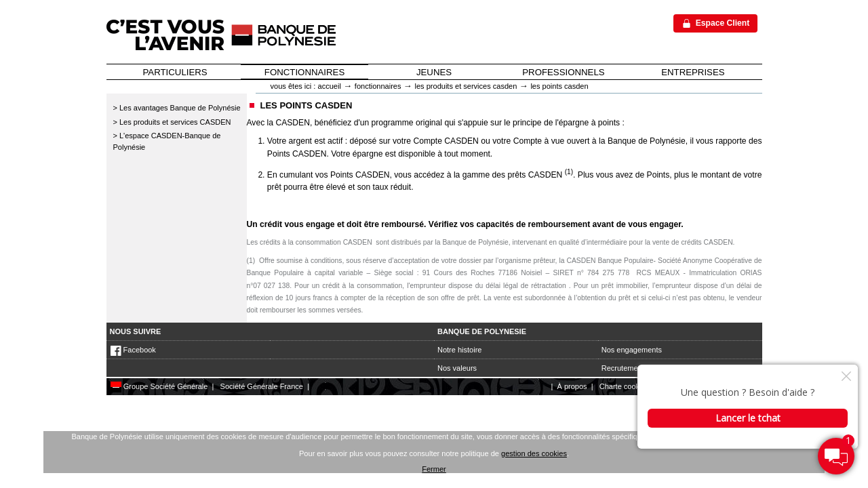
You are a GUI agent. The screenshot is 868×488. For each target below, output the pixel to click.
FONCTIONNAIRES (304, 72)
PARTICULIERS (175, 72)
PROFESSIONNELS (563, 72)
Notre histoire (459, 350)
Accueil (330, 86)
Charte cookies (624, 386)
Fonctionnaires (378, 86)
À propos (572, 386)
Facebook (133, 350)
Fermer (434, 469)
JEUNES (434, 72)
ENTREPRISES (693, 72)
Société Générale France (262, 386)
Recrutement (623, 368)
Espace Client (723, 23)
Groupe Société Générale (159, 386)
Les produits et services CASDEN (466, 86)
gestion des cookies (534, 453)
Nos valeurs (457, 368)
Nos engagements (632, 350)
